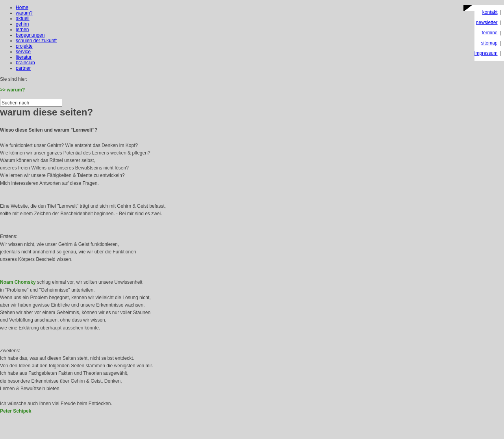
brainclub (25, 63)
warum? (24, 13)
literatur (24, 57)
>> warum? (12, 90)
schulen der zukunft (36, 41)
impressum (486, 53)
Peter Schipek (16, 411)
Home (22, 7)
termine (490, 33)
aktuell (23, 19)
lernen (22, 30)
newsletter (487, 22)
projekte (24, 46)
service (23, 52)
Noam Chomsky (18, 282)
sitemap (489, 43)
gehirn (22, 24)
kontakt (490, 12)
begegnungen (30, 35)
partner (23, 68)
